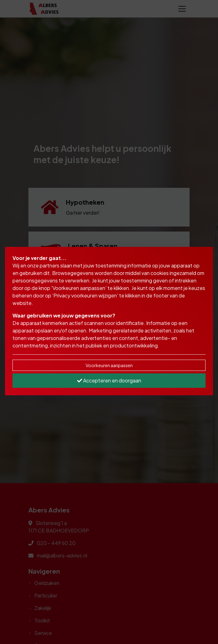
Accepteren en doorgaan (109, 380)
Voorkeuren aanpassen (109, 365)
